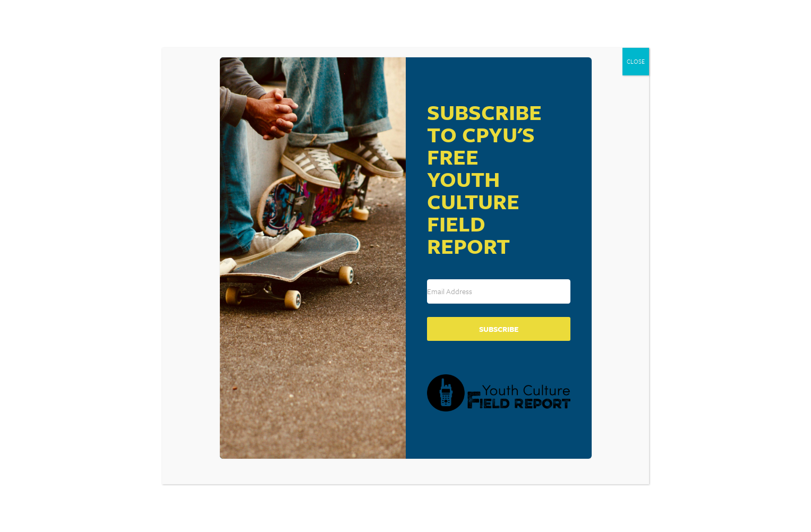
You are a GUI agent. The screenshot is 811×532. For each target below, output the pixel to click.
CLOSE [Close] (636, 61)
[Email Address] (499, 291)
